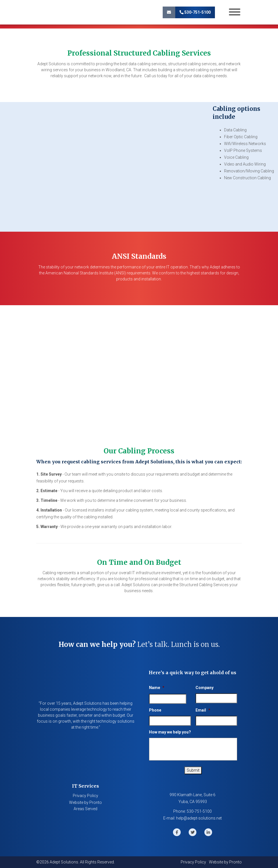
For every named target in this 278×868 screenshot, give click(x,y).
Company (205, 688)
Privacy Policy (85, 796)
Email (203, 710)
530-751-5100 (195, 12)
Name (157, 688)
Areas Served (85, 809)
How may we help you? (170, 732)
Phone (155, 710)
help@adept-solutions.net (199, 818)
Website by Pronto (85, 802)
